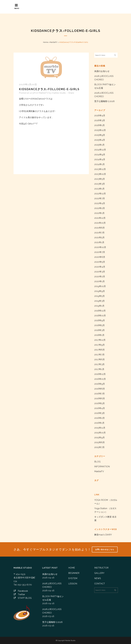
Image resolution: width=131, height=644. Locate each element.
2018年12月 (100, 311)
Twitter (19, 594)
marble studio (59, 93)
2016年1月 (99, 423)
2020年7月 (100, 252)
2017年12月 (100, 340)
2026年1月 (100, 125)
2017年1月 (99, 369)
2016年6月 (100, 399)
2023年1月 (99, 189)
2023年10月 (100, 174)
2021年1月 (99, 242)
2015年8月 (100, 442)
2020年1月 (100, 281)
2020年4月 (100, 267)
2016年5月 (100, 403)
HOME (72, 568)
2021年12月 (100, 218)
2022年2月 (100, 208)
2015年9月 (100, 438)
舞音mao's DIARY (103, 535)
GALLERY (99, 573)
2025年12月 (100, 130)
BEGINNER (74, 573)
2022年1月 (99, 213)
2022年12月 (100, 194)
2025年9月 (100, 135)
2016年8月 (100, 389)
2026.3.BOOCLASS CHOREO (52, 585)
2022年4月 (100, 203)
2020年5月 (100, 262)
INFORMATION (102, 467)
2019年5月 (100, 296)
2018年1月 (99, 335)
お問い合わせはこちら (105, 549)
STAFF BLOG (23, 598)
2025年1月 (99, 145)
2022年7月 (100, 198)
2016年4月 (100, 408)
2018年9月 (100, 320)
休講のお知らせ (102, 71)
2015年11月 (100, 428)
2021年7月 (99, 233)
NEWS (98, 578)
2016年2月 (100, 418)
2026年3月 (100, 120)
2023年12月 (100, 169)
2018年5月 (100, 325)
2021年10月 (100, 223)
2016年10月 (100, 379)
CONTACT (100, 584)
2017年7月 (99, 355)
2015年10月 (100, 433)
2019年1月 (99, 306)
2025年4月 (100, 140)
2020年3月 (100, 272)
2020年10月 (100, 247)
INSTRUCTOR (101, 568)
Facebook (21, 591)
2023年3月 (100, 184)
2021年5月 (99, 238)
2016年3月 (100, 413)
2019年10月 (100, 286)
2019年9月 (100, 291)
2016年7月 (100, 394)
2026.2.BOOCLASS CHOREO (52, 611)
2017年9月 (100, 345)
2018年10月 (100, 316)
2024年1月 (100, 164)
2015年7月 (99, 447)
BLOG (97, 462)
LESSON (73, 584)
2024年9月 (100, 155)
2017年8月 (100, 350)
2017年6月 (100, 359)
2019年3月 (100, 301)
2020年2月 (100, 277)
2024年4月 (100, 159)
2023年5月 (100, 179)
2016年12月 (100, 374)
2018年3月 (100, 330)
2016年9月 (100, 384)
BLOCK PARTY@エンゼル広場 (53, 598)
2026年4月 (100, 116)
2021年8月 (100, 228)
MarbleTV (54, 42)
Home (46, 42)
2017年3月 (99, 364)
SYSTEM (73, 578)
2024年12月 (100, 150)
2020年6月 (100, 257)
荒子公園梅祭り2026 (104, 101)
